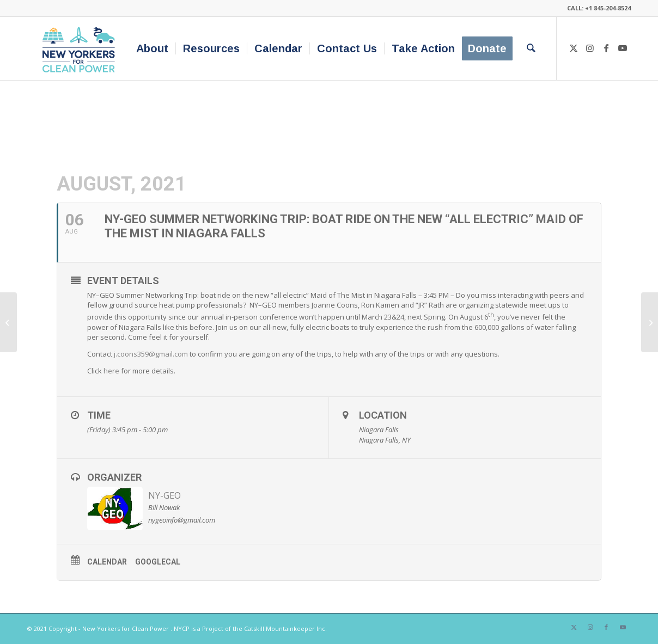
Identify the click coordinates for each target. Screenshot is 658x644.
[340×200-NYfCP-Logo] (81, 48)
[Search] (531, 48)
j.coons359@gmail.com (151, 354)
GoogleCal (158, 562)
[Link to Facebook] (606, 48)
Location (383, 415)
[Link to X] (574, 48)
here (111, 371)
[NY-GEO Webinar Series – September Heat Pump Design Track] (8, 322)
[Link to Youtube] (623, 48)
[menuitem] (152, 48)
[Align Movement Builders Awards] (650, 322)
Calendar (107, 562)
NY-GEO (164, 495)
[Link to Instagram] (590, 48)
